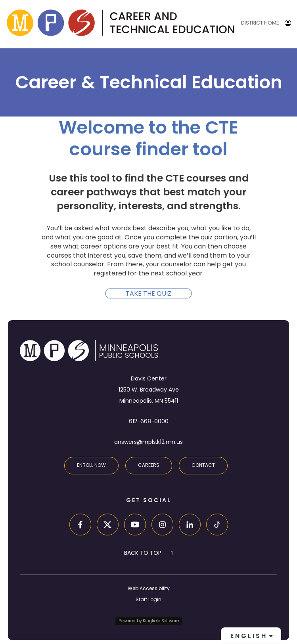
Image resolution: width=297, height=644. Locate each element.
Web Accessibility (149, 588)
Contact (203, 465)
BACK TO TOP (143, 553)
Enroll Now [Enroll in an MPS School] (91, 465)
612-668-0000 (149, 421)
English (249, 636)
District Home (260, 23)
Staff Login (148, 599)
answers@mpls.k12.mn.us (148, 442)
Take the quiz (148, 293)
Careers (149, 465)
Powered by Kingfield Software (149, 621)
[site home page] (121, 23)
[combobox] (251, 636)
